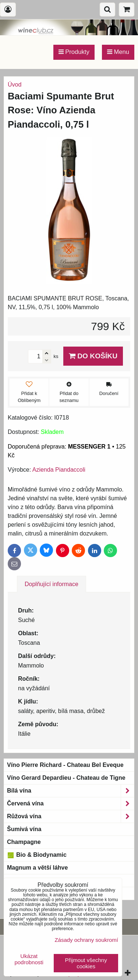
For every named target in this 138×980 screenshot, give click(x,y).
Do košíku (93, 356)
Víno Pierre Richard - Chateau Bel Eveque (65, 765)
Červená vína (70, 804)
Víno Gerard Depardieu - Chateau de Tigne (66, 778)
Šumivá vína (24, 829)
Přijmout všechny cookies (86, 963)
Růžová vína (70, 816)
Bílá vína (70, 791)
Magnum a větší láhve (37, 868)
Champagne (24, 842)
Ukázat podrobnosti (29, 959)
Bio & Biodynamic (37, 855)
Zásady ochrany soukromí (86, 940)
